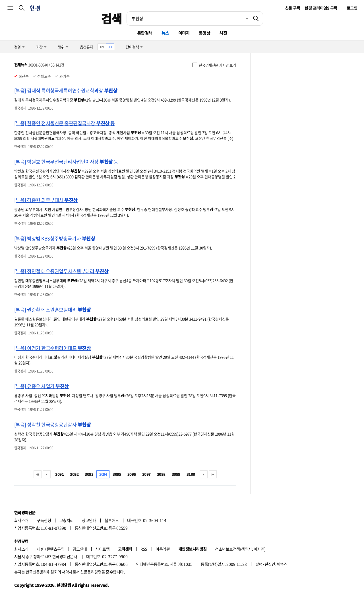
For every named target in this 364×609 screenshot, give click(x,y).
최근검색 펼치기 (243, 18)
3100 (191, 474)
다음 (204, 474)
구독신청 (44, 520)
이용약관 (163, 549)
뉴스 (165, 33)
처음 (38, 474)
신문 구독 (292, 8)
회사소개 (21, 520)
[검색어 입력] (188, 18)
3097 (146, 474)
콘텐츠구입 (55, 549)
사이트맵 (102, 549)
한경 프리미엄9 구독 (321, 8)
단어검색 (132, 47)
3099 (176, 474)
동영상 (204, 33)
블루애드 (112, 520)
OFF (110, 47)
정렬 (17, 47)
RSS (144, 549)
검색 (112, 18)
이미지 (184, 33)
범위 (61, 47)
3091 (59, 474)
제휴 (40, 549)
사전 (223, 33)
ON (102, 47)
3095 (117, 474)
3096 (132, 474)
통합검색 (145, 33)
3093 (89, 474)
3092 (74, 474)
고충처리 (67, 520)
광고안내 (89, 520)
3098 (161, 474)
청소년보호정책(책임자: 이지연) (240, 549)
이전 (47, 474)
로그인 (352, 8)
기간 (39, 47)
